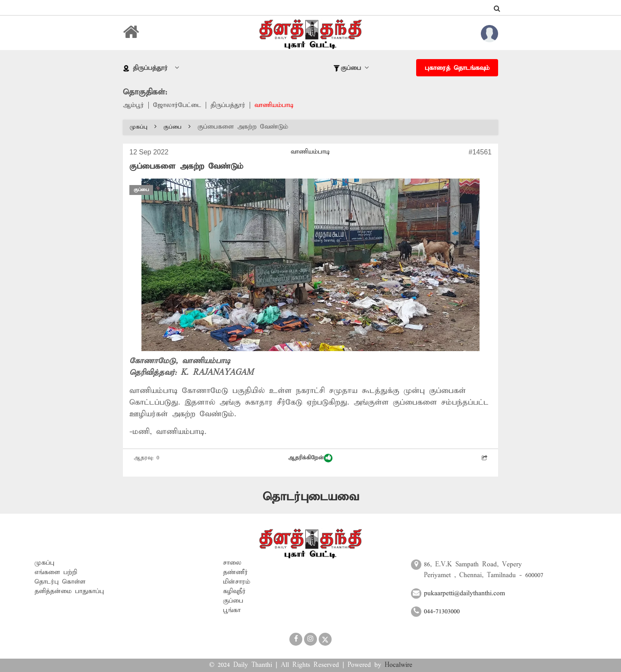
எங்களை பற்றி (56, 572)
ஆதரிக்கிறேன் (310, 458)
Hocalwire (398, 665)
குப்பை (177, 127)
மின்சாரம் (237, 582)
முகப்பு (143, 127)
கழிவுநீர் (234, 591)
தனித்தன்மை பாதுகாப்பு (69, 591)
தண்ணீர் (235, 572)
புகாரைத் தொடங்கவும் (457, 68)
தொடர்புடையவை (311, 497)
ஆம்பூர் (133, 105)
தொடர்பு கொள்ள (60, 582)
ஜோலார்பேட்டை (177, 105)
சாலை (232, 563)
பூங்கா (232, 610)
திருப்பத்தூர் (228, 105)
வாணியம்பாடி (274, 105)
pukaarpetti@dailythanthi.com (464, 593)
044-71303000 (442, 612)
